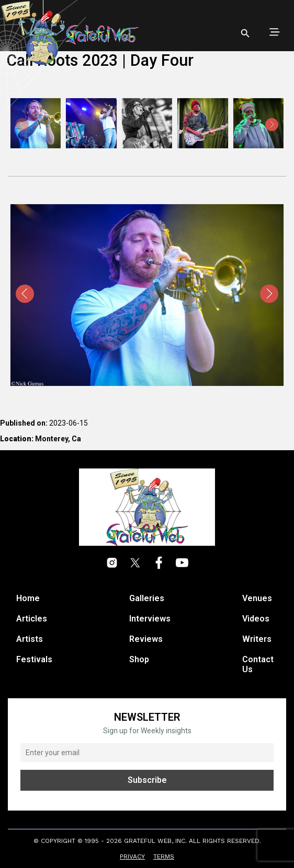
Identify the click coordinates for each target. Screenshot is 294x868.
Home (28, 598)
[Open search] (245, 33)
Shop (139, 659)
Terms (164, 857)
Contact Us (258, 664)
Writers (257, 639)
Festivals (34, 659)
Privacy (132, 857)
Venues (257, 598)
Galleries (147, 598)
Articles (32, 619)
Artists (30, 639)
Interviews (150, 619)
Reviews (146, 639)
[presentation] (272, 125)
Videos (256, 619)
